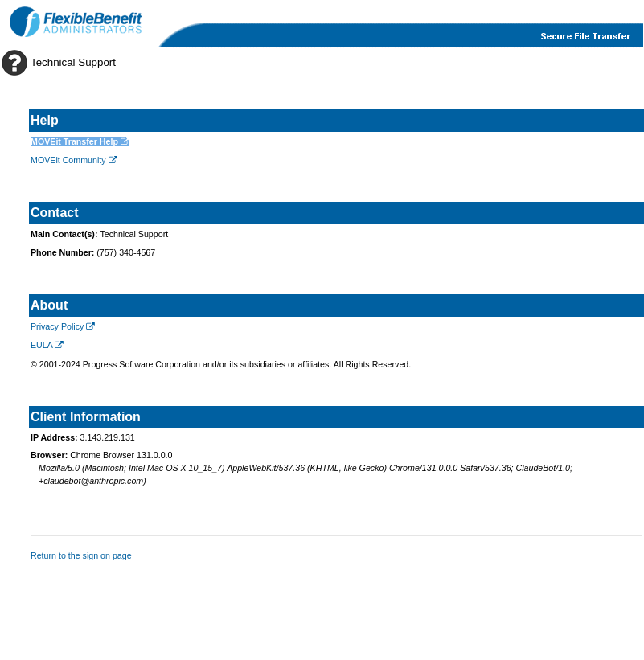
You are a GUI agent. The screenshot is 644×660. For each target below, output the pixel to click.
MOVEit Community (74, 160)
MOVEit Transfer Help (80, 141)
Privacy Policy (63, 326)
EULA (47, 345)
